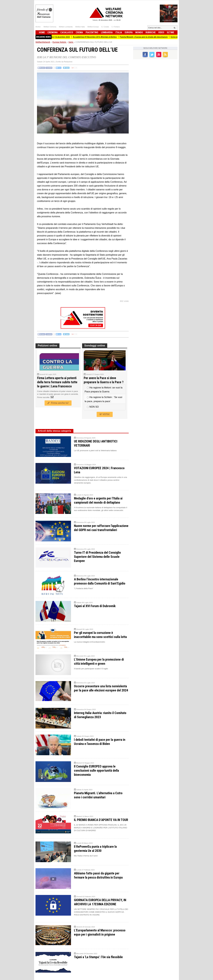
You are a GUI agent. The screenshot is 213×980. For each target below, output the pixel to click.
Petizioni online (47, 346)
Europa (129, 32)
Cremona (53, 32)
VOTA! (105, 414)
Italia (119, 32)
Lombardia (107, 32)
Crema (79, 32)
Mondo (139, 32)
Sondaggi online (95, 346)
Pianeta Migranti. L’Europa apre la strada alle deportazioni (146, 37)
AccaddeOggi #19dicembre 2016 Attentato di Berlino (98, 37)
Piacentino (92, 32)
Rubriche (151, 32)
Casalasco (67, 32)
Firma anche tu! (58, 403)
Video (161, 32)
